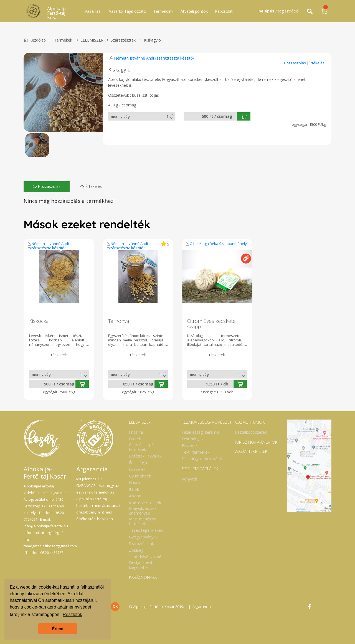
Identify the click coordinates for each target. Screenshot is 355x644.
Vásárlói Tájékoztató (128, 11)
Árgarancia (202, 607)
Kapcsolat (224, 11)
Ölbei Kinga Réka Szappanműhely (218, 244)
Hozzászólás (295, 63)
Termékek (63, 40)
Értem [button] (58, 629)
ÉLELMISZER (92, 40)
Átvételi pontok (194, 11)
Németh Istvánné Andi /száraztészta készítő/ (154, 58)
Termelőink (163, 11)
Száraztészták (123, 40)
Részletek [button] (72, 614)
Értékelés (317, 63)
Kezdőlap (35, 40)
